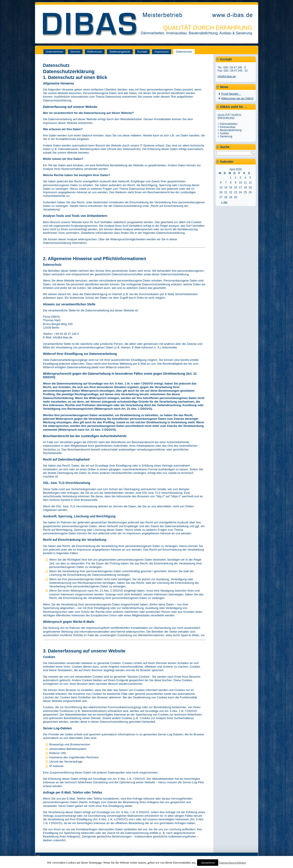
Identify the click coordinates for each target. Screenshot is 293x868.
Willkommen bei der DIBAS (238, 99)
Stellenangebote (120, 52)
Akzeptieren (208, 863)
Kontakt (142, 52)
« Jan (224, 202)
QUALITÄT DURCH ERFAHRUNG (208, 28)
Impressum (162, 52)
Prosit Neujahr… (231, 94)
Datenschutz (184, 52)
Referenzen (95, 52)
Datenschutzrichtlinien (233, 863)
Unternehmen (55, 52)
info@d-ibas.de (227, 76)
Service (75, 52)
